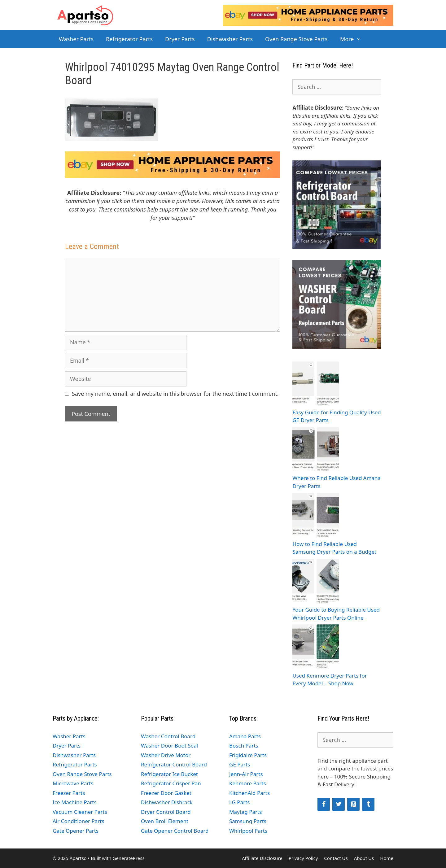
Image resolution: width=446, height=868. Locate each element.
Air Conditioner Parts (79, 821)
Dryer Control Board (166, 812)
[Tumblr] (368, 804)
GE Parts (240, 764)
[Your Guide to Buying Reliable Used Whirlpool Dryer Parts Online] (316, 582)
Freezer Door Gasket (166, 793)
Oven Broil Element (165, 821)
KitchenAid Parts (249, 793)
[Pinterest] (353, 804)
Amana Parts (245, 736)
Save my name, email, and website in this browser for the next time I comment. (175, 394)
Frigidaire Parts (248, 755)
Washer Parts (76, 39)
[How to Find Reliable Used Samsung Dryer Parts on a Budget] (316, 516)
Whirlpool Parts (248, 831)
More (354, 39)
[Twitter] (339, 804)
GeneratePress (128, 858)
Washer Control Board (168, 736)
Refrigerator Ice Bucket (169, 774)
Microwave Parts (73, 783)
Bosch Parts (244, 746)
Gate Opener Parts (76, 831)
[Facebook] (324, 804)
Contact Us (336, 858)
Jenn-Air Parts (246, 774)
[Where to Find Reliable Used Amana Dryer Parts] (316, 450)
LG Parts (240, 802)
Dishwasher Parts (230, 39)
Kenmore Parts (248, 783)
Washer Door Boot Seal (169, 746)
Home (387, 858)
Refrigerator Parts (129, 39)
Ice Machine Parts (75, 802)
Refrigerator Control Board (174, 764)
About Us (364, 858)
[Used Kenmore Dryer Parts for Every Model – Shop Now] (316, 647)
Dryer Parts (180, 39)
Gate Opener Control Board (175, 831)
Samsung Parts (248, 821)
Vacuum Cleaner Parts (80, 812)
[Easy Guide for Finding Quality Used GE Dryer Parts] (316, 384)
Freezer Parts (69, 793)
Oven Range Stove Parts (296, 39)
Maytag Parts (245, 812)
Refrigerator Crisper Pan (171, 783)
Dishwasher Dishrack (167, 802)
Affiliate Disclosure (262, 858)
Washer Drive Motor (166, 755)
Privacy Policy (303, 858)
